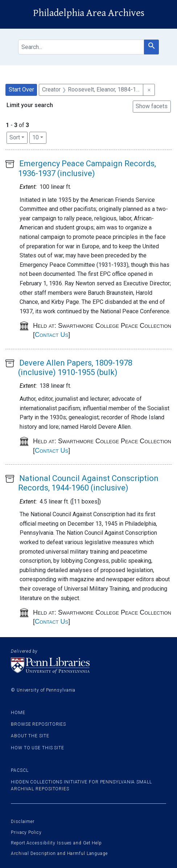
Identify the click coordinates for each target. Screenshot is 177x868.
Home (18, 713)
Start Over (21, 89)
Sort (15, 137)
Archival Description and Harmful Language (59, 853)
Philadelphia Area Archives (89, 13)
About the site (30, 736)
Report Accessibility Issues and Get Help (56, 843)
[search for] (81, 47)
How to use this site (38, 748)
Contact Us (52, 335)
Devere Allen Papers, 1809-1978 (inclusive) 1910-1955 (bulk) (75, 368)
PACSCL (20, 770)
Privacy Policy (26, 832)
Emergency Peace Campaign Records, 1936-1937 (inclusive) (87, 168)
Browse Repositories (38, 724)
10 (39, 137)
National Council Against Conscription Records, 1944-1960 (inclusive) (88, 483)
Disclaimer (23, 822)
